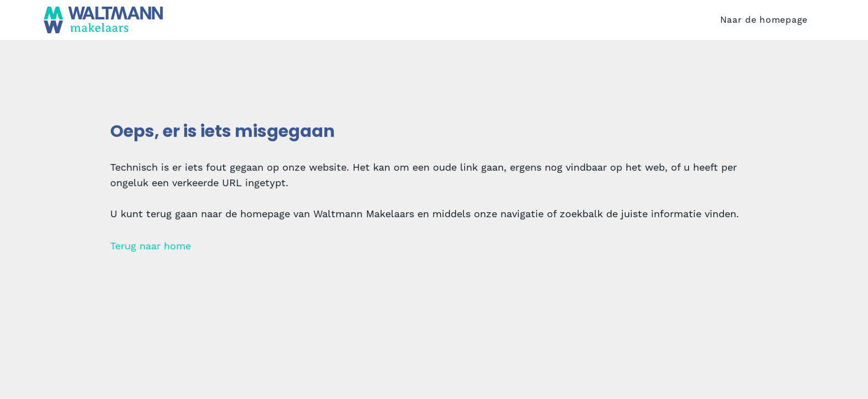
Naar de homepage (764, 24)
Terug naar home (151, 255)
